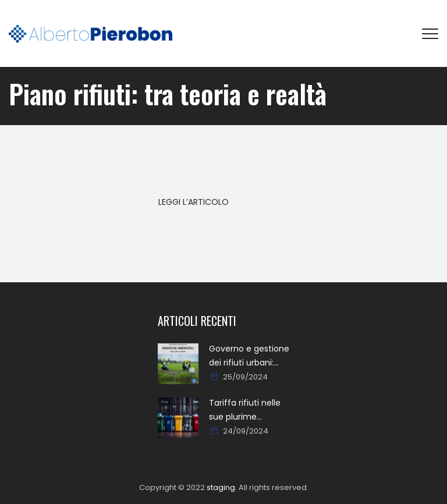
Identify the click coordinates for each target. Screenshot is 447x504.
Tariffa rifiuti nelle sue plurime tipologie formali (245, 410)
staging (221, 487)
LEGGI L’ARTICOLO (194, 202)
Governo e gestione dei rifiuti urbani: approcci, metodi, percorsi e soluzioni (249, 356)
